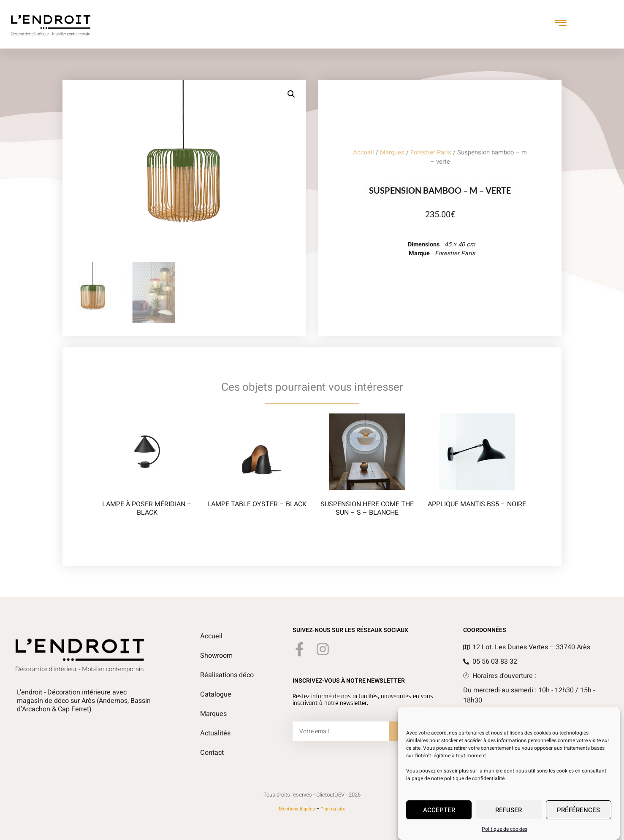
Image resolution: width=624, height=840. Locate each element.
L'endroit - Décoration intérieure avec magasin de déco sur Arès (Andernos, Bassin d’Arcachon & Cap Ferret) (84, 701)
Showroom (216, 656)
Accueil (364, 153)
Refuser (509, 810)
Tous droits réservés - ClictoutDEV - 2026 (312, 795)
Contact (212, 753)
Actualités (215, 733)
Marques (392, 153)
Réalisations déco (227, 675)
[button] (291, 94)
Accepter (439, 810)
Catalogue (216, 694)
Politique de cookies (505, 829)
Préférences (578, 810)
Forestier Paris (431, 153)
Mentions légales (297, 809)
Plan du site (333, 809)
